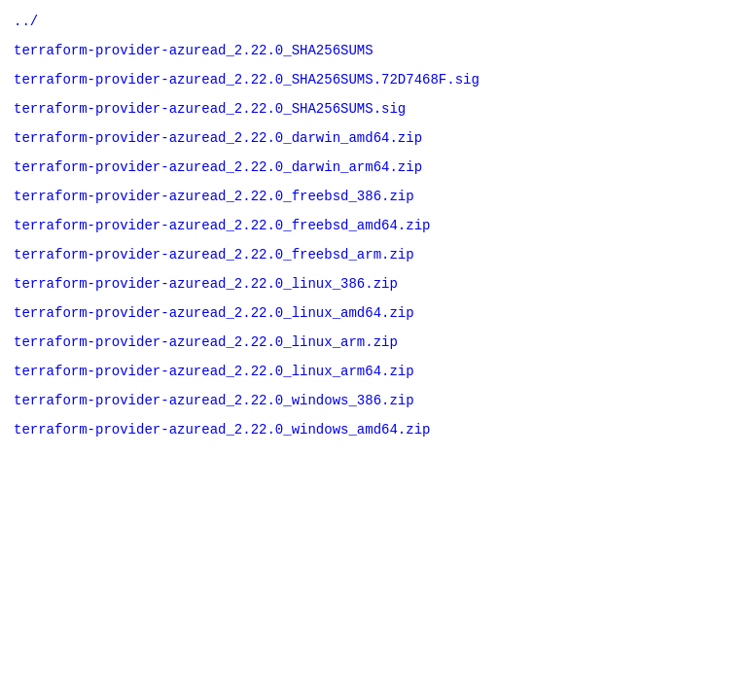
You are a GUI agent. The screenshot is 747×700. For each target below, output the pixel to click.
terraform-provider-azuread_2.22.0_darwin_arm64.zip (218, 183)
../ (26, 23)
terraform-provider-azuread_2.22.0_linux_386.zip (206, 312)
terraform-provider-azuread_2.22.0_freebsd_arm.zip (214, 280)
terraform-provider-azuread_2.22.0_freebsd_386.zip (214, 215)
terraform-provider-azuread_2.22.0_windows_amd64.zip (222, 472)
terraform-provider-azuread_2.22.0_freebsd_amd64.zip (222, 247)
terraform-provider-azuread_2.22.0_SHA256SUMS (194, 55)
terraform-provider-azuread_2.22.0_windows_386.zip (214, 440)
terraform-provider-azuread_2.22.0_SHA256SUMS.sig (210, 119)
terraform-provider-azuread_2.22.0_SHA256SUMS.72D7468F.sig (247, 87)
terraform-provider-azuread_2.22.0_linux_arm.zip (206, 376)
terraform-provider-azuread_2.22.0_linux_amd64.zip (214, 344)
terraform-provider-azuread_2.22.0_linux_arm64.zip (214, 408)
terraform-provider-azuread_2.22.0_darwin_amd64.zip (218, 151)
